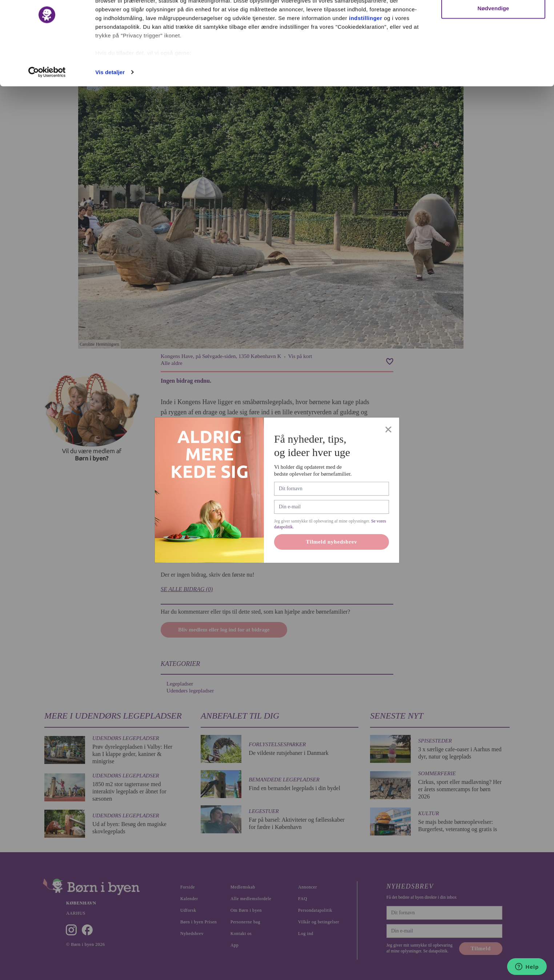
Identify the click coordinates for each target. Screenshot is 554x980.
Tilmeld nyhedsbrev (332, 542)
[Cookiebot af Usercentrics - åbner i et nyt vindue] (47, 107)
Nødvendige (493, 43)
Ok (493, 19)
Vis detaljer (110, 107)
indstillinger (366, 52)
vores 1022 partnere (138, 26)
